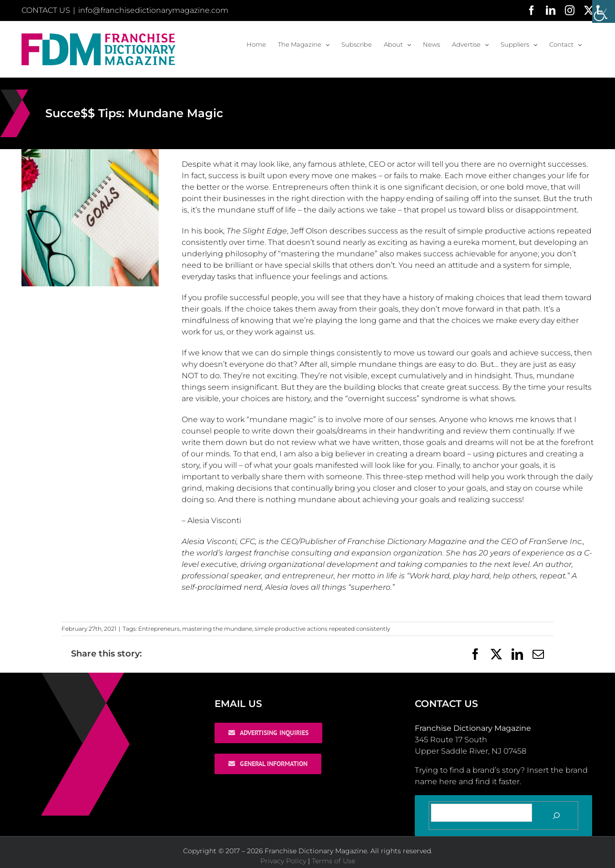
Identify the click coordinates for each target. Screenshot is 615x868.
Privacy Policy (283, 861)
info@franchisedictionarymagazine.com (153, 10)
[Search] (556, 816)
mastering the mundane (217, 629)
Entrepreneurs (159, 629)
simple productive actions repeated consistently (322, 629)
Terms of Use (333, 861)
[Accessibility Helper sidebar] (604, 11)
